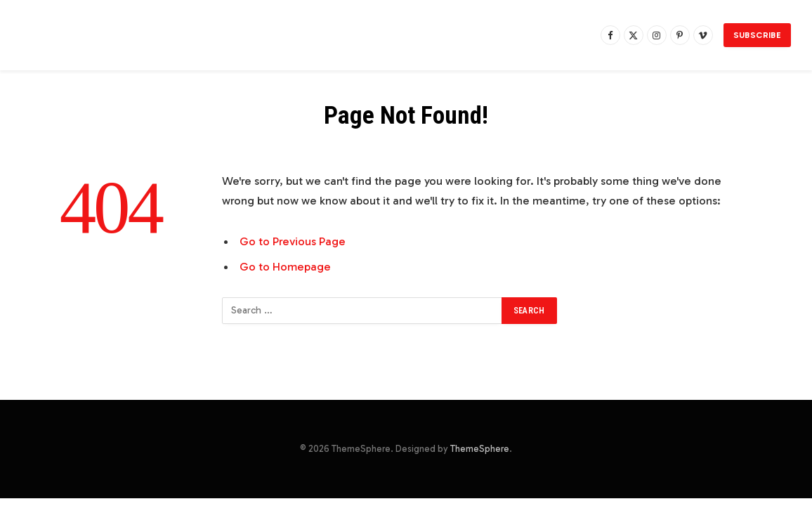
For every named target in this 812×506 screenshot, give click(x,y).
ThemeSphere (480, 449)
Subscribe (757, 35)
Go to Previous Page (293, 241)
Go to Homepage (285, 266)
